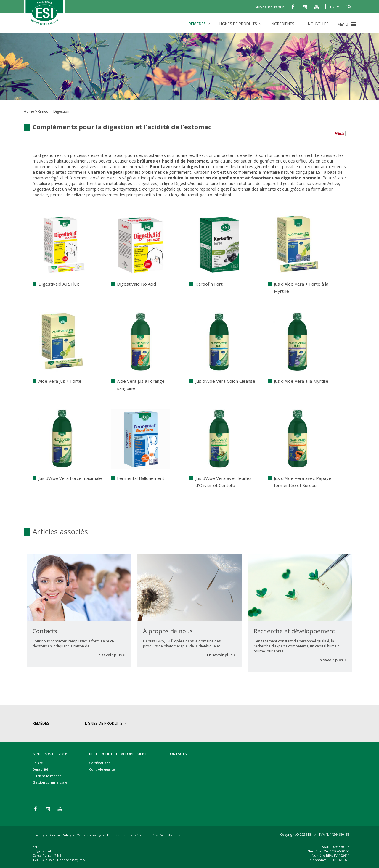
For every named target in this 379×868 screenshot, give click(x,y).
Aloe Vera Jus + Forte (60, 381)
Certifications (99, 763)
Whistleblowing (89, 835)
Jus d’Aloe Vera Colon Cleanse (225, 381)
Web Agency (170, 835)
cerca (349, 7)
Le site (38, 763)
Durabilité (40, 769)
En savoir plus (109, 655)
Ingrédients (282, 24)
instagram (305, 7)
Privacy (38, 835)
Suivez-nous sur (269, 7)
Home (29, 111)
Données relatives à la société (131, 835)
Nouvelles (318, 24)
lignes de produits (238, 24)
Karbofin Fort (209, 284)
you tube (317, 7)
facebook (293, 7)
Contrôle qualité (102, 769)
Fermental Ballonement (141, 478)
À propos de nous (50, 754)
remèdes (197, 24)
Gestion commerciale (50, 782)
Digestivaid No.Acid (136, 284)
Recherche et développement (118, 754)
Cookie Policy (61, 835)
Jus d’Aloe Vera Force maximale (70, 478)
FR (332, 7)
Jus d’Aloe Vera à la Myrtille (301, 381)
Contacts (177, 754)
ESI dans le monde (47, 776)
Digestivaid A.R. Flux (59, 284)
